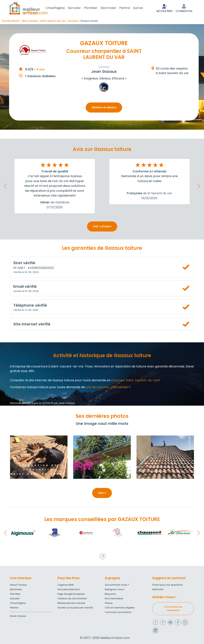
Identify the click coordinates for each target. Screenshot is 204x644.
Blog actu (110, 594)
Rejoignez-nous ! (115, 589)
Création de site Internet (72, 598)
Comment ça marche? (118, 612)
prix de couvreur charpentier (107, 388)
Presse (109, 603)
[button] (5, 187)
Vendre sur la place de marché (75, 608)
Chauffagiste (60, 8)
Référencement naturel (71, 603)
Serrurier (79, 8)
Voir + (102, 494)
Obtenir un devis (104, 108)
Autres (143, 8)
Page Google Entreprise (71, 594)
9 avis (41, 70)
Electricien (113, 8)
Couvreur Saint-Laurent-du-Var (135, 381)
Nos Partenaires (114, 598)
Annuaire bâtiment (69, 589)
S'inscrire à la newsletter (173, 609)
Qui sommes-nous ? (117, 585)
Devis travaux (18, 616)
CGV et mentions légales (120, 608)
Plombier (95, 8)
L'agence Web (66, 585)
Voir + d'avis (102, 227)
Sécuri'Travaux (18, 585)
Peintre (129, 8)
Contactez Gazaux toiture (29, 388)
